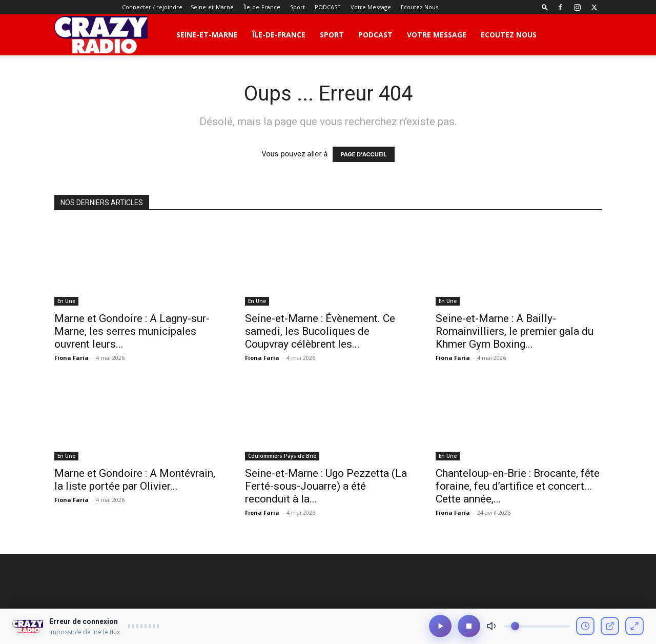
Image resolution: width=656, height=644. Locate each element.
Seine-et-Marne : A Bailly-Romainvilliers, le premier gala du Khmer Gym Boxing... (515, 331)
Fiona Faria (71, 358)
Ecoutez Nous (419, 7)
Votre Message (371, 7)
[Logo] (101, 35)
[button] (545, 7)
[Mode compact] (634, 627)
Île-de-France (262, 7)
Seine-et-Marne (212, 7)
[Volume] (537, 627)
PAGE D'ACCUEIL (363, 154)
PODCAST (328, 7)
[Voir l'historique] (585, 627)
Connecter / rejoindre (152, 7)
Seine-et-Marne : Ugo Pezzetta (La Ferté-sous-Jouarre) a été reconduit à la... (326, 486)
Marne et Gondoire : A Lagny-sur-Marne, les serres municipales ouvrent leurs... (132, 331)
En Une (66, 301)
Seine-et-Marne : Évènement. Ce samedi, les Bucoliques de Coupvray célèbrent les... (320, 331)
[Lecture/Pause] (440, 627)
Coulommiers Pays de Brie (282, 456)
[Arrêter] (469, 627)
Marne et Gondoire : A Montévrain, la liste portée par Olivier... (135, 480)
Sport (298, 7)
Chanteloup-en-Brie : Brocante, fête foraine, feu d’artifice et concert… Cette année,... (518, 486)
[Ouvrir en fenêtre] (610, 627)
